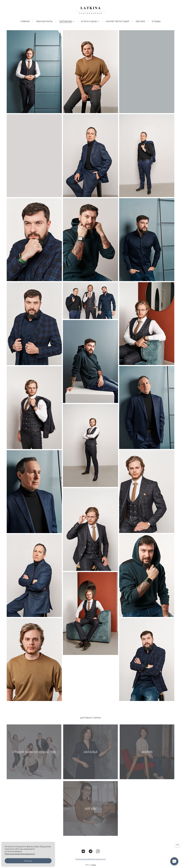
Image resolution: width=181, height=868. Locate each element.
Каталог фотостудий (117, 21)
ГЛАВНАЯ (25, 21)
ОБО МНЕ (140, 21)
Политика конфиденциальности (90, 860)
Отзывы (156, 21)
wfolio (94, 866)
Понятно (28, 861)
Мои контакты (44, 21)
